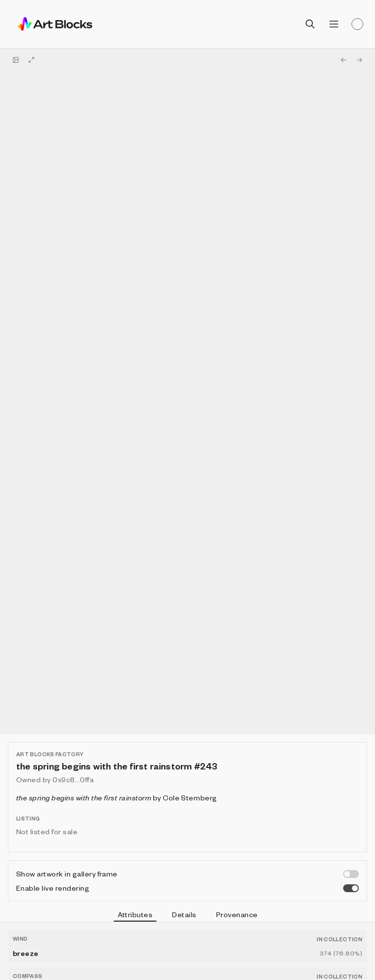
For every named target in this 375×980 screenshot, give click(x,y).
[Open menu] (334, 24)
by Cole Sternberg (117, 797)
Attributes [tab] (135, 916)
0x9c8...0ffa (73, 779)
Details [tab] (184, 914)
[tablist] (187, 916)
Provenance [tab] (237, 914)
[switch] (351, 874)
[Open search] (310, 24)
